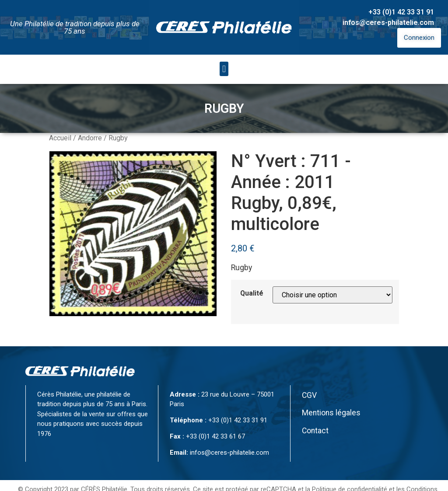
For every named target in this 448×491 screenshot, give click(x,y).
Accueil (60, 138)
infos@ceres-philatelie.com (388, 23)
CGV (309, 395)
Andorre (90, 138)
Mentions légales (331, 413)
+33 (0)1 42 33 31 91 (401, 12)
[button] (224, 69)
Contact (315, 431)
